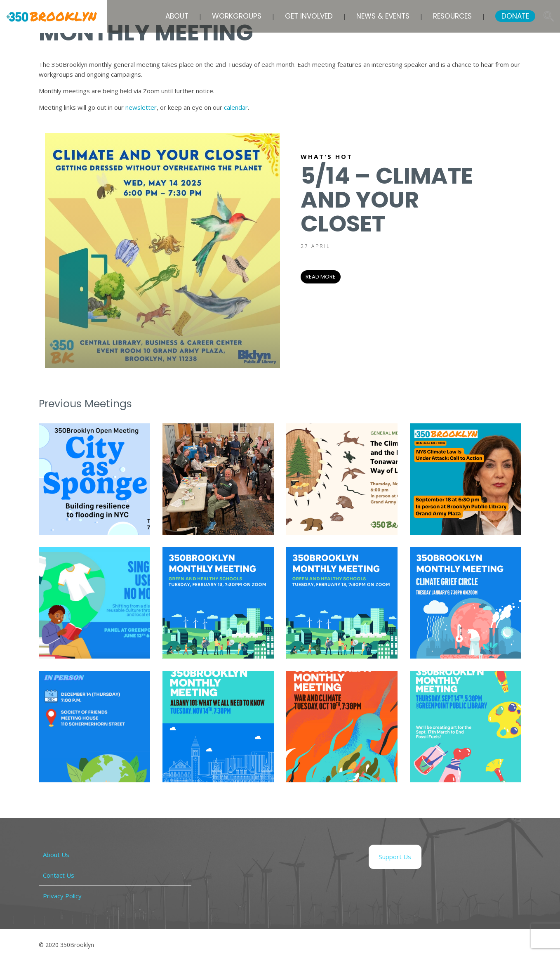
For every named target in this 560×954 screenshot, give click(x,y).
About (177, 16)
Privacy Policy (62, 896)
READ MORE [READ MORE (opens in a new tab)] (321, 277)
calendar (236, 107)
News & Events (383, 16)
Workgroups (237, 16)
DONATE (515, 16)
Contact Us (59, 875)
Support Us (395, 857)
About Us (56, 855)
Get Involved (309, 16)
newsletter (141, 107)
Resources (452, 16)
